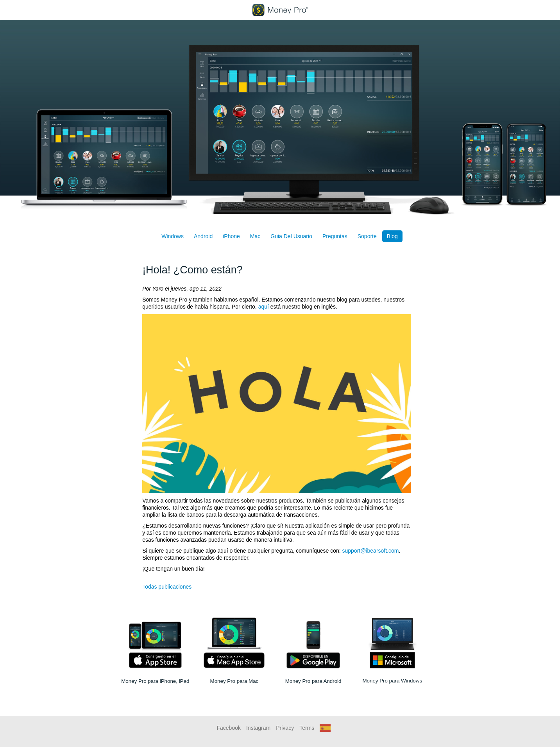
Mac (255, 236)
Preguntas (335, 236)
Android (203, 236)
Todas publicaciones (167, 587)
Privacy (285, 728)
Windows (173, 236)
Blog (392, 236)
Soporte (367, 236)
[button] (325, 728)
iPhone (231, 236)
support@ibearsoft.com (371, 551)
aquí (264, 307)
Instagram (258, 728)
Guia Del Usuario (291, 236)
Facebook (229, 728)
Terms (307, 728)
